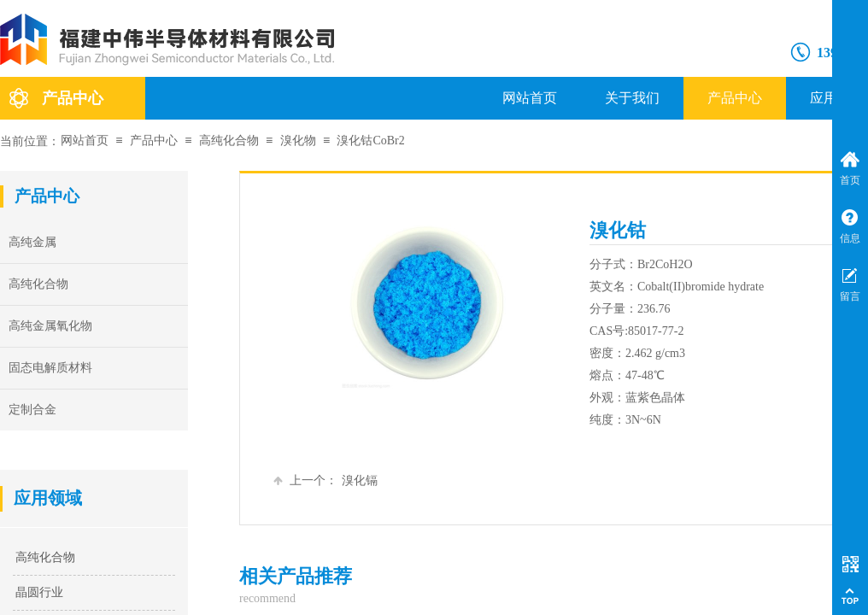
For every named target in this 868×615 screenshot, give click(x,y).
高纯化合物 (229, 141)
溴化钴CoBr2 (370, 141)
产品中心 (735, 98)
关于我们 (632, 98)
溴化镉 (325, 480)
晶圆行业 (39, 592)
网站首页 (530, 98)
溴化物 (298, 141)
